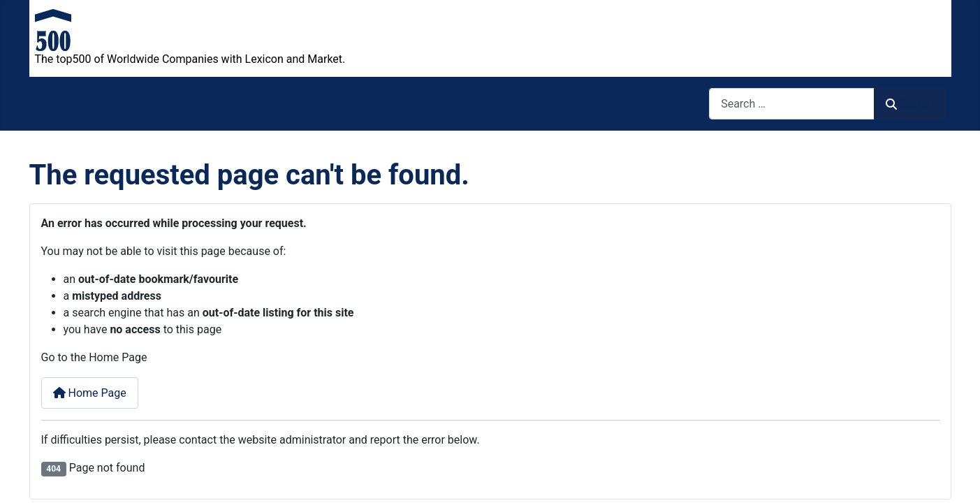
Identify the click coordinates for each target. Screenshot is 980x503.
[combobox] (792, 104)
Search (909, 104)
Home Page (90, 393)
